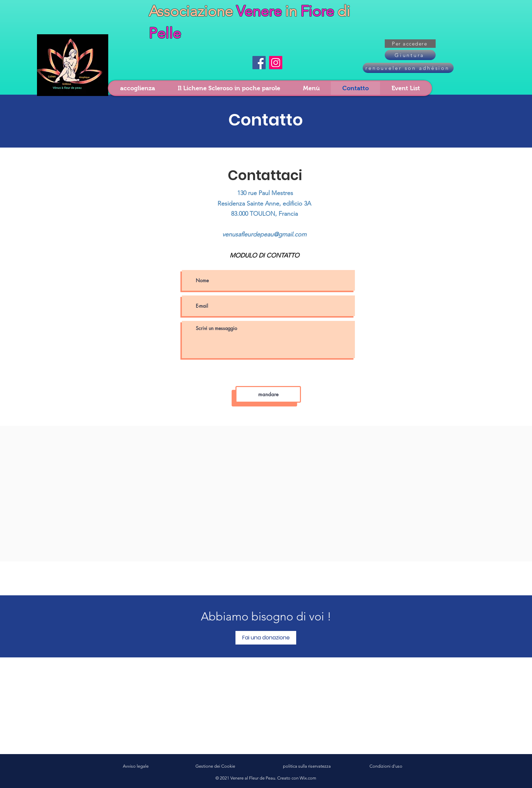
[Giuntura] (410, 55)
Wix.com (308, 778)
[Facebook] (259, 63)
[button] (410, 44)
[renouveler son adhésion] (408, 68)
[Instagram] (276, 63)
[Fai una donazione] (266, 638)
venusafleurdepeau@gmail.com (264, 234)
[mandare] (268, 394)
